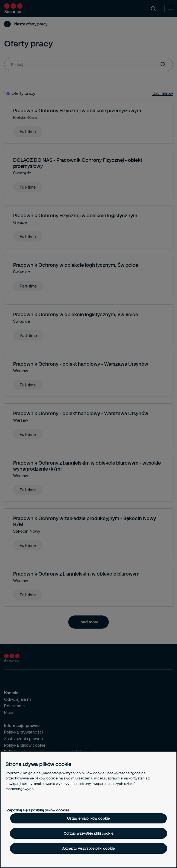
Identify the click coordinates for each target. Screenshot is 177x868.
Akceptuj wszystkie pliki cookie (88, 848)
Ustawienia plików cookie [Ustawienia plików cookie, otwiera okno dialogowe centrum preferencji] (88, 818)
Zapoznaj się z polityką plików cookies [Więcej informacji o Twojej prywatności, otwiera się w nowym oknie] (38, 810)
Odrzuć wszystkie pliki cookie (88, 833)
